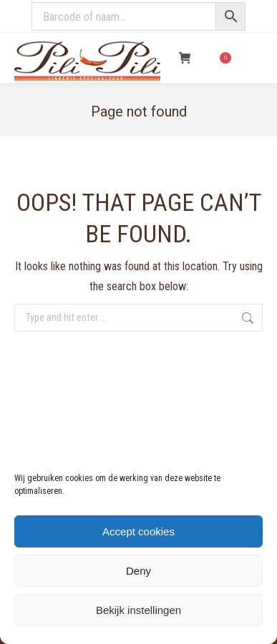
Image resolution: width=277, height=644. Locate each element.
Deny (138, 571)
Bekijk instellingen (138, 610)
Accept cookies (138, 531)
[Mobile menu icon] (254, 58)
